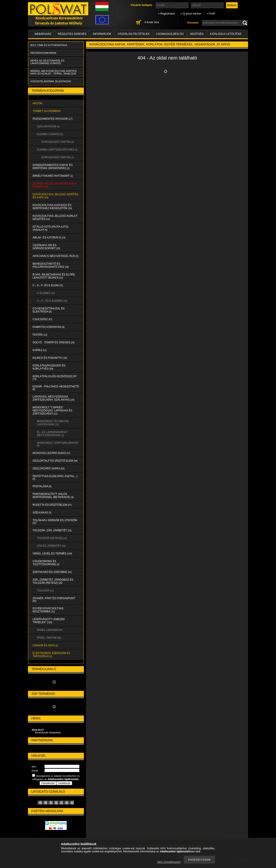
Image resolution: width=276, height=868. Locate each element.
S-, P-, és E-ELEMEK (52, 301)
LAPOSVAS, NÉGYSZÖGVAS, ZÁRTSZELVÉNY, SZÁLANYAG (53, 398)
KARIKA (40, 350)
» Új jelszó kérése (191, 14)
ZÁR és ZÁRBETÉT (51, 546)
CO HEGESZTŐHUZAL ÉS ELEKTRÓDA (49, 310)
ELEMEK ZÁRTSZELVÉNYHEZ (57, 150)
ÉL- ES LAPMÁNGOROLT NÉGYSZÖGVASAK (52, 434)
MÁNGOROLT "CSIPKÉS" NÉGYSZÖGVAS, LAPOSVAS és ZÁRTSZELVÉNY (52, 411)
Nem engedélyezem (169, 862)
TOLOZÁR (45, 591)
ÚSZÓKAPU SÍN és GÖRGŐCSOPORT (46, 247)
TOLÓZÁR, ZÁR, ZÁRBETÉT (52, 530)
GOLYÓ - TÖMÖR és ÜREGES (53, 342)
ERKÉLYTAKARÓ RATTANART (53, 176)
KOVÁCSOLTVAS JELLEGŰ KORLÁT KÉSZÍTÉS (55, 217)
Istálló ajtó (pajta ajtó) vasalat (50, 228)
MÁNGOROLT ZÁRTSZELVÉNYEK (58, 444)
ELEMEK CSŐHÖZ (50, 134)
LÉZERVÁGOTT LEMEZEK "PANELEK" (49, 621)
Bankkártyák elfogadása (48, 732)
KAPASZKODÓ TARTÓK (58, 142)
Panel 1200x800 (50, 630)
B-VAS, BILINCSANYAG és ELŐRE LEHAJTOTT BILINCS (54, 276)
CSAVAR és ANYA (45, 645)
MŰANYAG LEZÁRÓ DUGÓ (51, 453)
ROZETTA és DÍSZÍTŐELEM (52, 505)
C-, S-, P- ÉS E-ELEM (48, 285)
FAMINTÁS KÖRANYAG (49, 327)
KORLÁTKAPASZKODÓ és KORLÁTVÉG (49, 367)
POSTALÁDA (42, 486)
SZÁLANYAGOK (48, 126)
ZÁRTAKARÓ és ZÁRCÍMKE (52, 572)
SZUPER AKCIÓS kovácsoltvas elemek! (54, 185)
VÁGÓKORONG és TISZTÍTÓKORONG (46, 563)
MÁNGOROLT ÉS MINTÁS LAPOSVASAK (53, 423)
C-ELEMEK (46, 293)
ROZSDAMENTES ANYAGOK (52, 119)
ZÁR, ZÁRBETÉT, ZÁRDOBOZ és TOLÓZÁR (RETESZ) (53, 581)
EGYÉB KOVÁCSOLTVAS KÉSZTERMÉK (48, 610)
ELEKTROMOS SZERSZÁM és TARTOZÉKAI (51, 655)
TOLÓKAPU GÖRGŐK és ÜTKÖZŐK (55, 521)
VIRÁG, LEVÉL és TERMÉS (52, 554)
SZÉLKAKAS (42, 513)
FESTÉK (40, 335)
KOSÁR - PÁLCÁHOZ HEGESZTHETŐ (56, 388)
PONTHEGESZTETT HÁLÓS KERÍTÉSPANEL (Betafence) (53, 496)
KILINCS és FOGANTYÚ (50, 358)
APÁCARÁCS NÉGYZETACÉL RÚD (55, 256)
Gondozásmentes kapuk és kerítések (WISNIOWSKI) (53, 167)
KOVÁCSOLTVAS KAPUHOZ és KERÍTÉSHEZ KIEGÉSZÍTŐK (52, 207)
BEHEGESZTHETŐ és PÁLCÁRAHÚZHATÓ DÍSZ (51, 265)
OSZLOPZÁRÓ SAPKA (49, 468)
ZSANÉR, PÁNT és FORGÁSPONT (54, 599)
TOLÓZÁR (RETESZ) (52, 538)
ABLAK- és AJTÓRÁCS (49, 238)
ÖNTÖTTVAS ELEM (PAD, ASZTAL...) (55, 477)
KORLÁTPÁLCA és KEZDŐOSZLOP (54, 378)
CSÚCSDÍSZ (42, 319)
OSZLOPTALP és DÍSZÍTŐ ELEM (55, 461)
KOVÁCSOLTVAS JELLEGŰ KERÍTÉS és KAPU (55, 196)
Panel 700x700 (49, 638)
